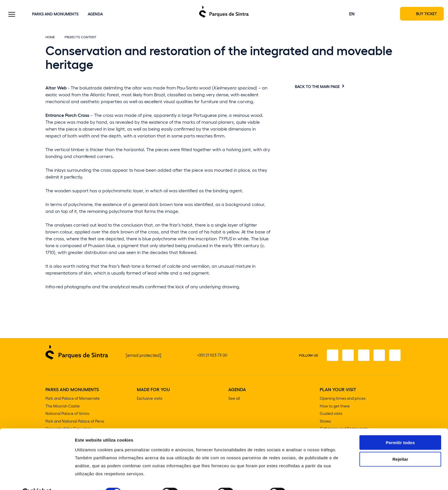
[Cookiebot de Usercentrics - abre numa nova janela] (37, 479)
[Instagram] (347, 356)
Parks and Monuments (55, 14)
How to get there (335, 407)
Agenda (95, 14)
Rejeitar (400, 445)
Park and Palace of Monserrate (73, 399)
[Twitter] (363, 356)
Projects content (80, 38)
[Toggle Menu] (12, 15)
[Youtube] (379, 356)
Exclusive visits (150, 399)
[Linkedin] (395, 356)
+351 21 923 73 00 (212, 356)
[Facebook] (331, 356)
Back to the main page (317, 87)
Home (50, 38)
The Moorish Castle (63, 407)
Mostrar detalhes (314, 479)
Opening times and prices (343, 399)
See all (234, 399)
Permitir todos (400, 428)
